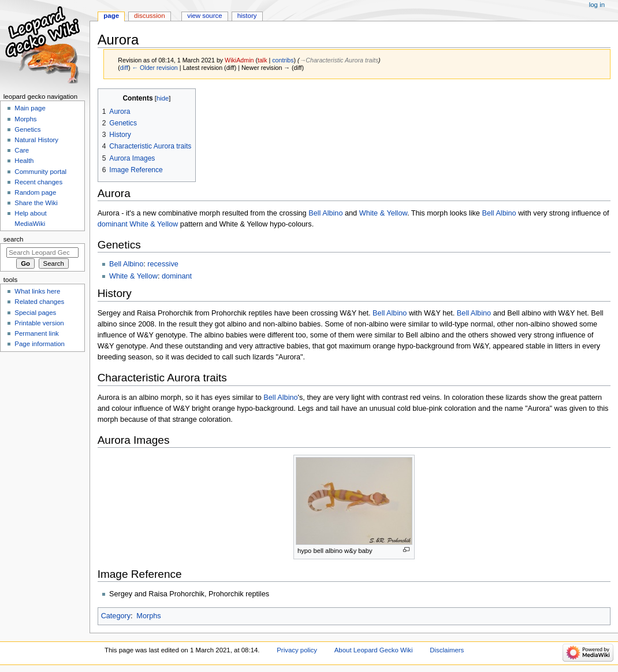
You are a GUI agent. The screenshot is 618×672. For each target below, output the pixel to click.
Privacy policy (297, 650)
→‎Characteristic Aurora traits (339, 60)
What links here (37, 291)
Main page (30, 108)
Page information (40, 344)
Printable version (39, 323)
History (247, 16)
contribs (283, 60)
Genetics (27, 129)
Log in (597, 5)
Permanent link (36, 333)
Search (14, 239)
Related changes (39, 302)
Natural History (36, 140)
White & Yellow (383, 213)
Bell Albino (325, 213)
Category (116, 616)
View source (204, 16)
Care (22, 150)
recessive (163, 264)
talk (263, 60)
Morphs (148, 616)
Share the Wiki (36, 203)
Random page (35, 192)
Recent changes (38, 182)
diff (124, 68)
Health (24, 161)
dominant (113, 224)
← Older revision (154, 68)
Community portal (40, 172)
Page (111, 16)
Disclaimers (447, 650)
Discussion (149, 16)
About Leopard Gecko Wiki (374, 650)
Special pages (35, 313)
